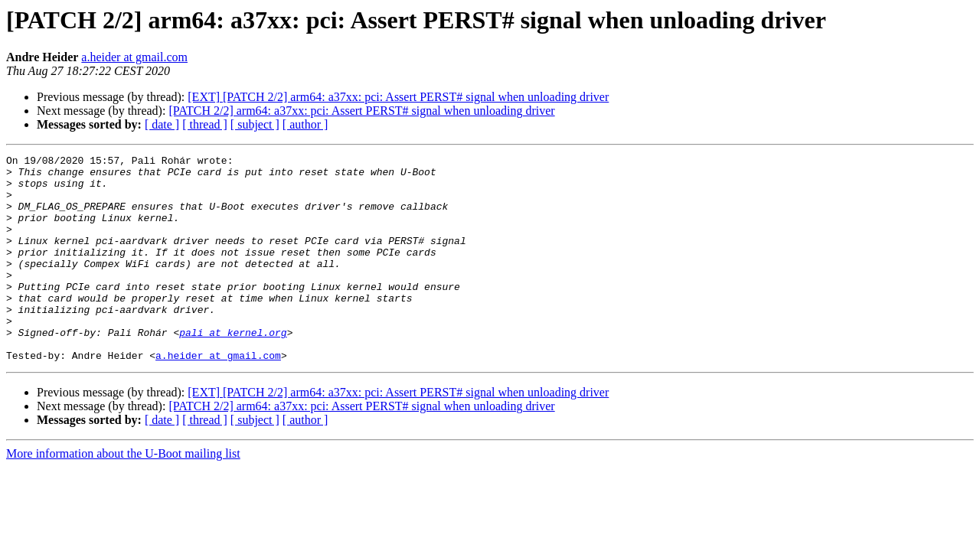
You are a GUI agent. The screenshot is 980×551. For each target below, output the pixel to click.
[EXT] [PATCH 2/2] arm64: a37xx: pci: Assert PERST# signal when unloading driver (398, 97)
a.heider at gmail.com (134, 57)
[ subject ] (255, 124)
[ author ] (305, 124)
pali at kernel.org (233, 369)
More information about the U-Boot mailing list (123, 495)
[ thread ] (205, 124)
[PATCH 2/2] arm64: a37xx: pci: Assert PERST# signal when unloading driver (361, 111)
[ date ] (162, 124)
